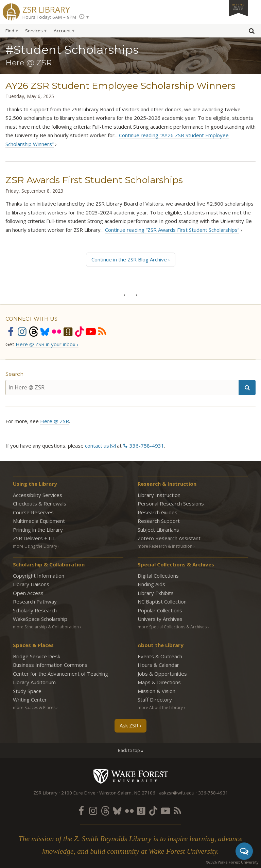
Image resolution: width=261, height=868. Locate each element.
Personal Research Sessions (171, 503)
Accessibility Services (38, 495)
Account (62, 31)
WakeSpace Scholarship (40, 619)
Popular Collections (160, 610)
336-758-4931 (147, 446)
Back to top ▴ (130, 750)
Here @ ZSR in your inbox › (47, 344)
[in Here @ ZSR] (122, 388)
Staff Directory (155, 700)
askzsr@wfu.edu (177, 793)
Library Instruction (159, 495)
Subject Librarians (158, 530)
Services (34, 31)
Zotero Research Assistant (169, 538)
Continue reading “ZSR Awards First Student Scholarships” (172, 230)
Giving (239, 6)
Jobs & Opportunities (162, 674)
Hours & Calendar (158, 665)
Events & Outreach (160, 656)
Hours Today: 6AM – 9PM (49, 17)
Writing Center (30, 700)
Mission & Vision (156, 691)
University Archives (160, 619)
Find (10, 31)
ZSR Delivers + (34, 538)
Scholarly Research (35, 610)
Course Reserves (33, 512)
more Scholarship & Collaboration (46, 627)
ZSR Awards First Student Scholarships (94, 180)
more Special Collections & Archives (172, 627)
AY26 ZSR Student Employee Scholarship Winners (120, 86)
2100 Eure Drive (78, 793)
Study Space (27, 691)
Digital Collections (158, 576)
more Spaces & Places (34, 708)
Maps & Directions (159, 682)
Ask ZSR (129, 725)
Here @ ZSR (55, 421)
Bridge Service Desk (37, 656)
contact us (97, 446)
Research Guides (158, 512)
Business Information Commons (50, 665)
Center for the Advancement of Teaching (60, 674)
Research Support (159, 521)
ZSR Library (46, 9)
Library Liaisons (31, 584)
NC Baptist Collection (162, 601)
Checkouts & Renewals (40, 503)
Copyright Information (39, 576)
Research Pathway (35, 601)
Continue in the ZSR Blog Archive (129, 259)
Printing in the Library (38, 530)
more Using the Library (35, 546)
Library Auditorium (34, 682)
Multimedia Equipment (39, 521)
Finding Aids (151, 584)
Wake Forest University (131, 776)
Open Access (28, 593)
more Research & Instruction (165, 546)
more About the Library (160, 708)
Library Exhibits (156, 593)
